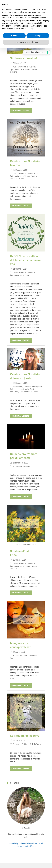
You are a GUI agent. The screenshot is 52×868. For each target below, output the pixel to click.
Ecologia (16, 744)
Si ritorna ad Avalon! (24, 58)
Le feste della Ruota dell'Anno (25, 174)
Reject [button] (14, 35)
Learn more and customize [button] (26, 42)
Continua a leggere (21, 111)
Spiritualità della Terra (19, 69)
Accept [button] (38, 35)
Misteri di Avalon (28, 67)
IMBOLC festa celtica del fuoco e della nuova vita (25, 260)
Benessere (17, 387)
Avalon (16, 67)
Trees (21, 179)
